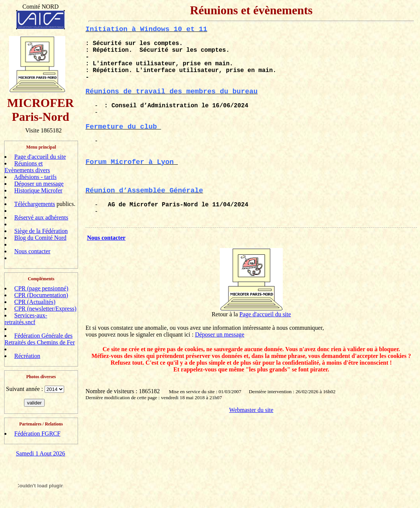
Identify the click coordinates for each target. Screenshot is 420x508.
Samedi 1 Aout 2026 (40, 453)
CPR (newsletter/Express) (45, 309)
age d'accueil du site (267, 314)
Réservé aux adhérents (41, 217)
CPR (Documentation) (41, 295)
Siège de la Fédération (41, 231)
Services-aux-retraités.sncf (26, 319)
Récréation (27, 356)
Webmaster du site (251, 410)
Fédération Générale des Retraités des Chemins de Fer (40, 339)
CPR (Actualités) (35, 302)
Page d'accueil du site (40, 157)
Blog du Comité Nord (40, 238)
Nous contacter (32, 251)
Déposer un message (39, 184)
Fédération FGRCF (37, 434)
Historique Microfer (38, 190)
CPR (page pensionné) (41, 288)
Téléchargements (35, 204)
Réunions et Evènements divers (27, 167)
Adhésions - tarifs (35, 177)
